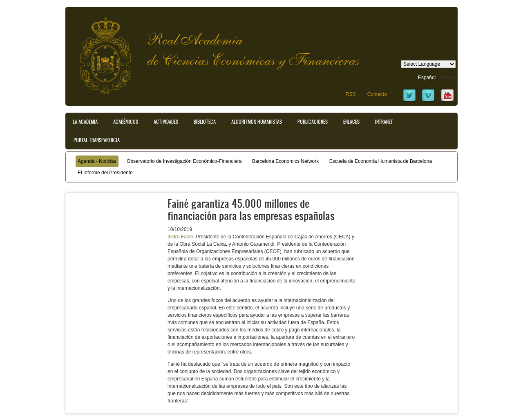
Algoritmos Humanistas (257, 122)
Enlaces (351, 122)
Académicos (126, 122)
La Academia (85, 122)
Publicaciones (313, 122)
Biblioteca (205, 122)
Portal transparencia (97, 140)
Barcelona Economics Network (285, 161)
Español (427, 78)
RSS (351, 94)
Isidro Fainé (180, 237)
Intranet (384, 122)
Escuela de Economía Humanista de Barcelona (381, 161)
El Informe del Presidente (105, 173)
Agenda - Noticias (97, 161)
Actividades (166, 122)
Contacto (377, 94)
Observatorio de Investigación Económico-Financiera (184, 161)
